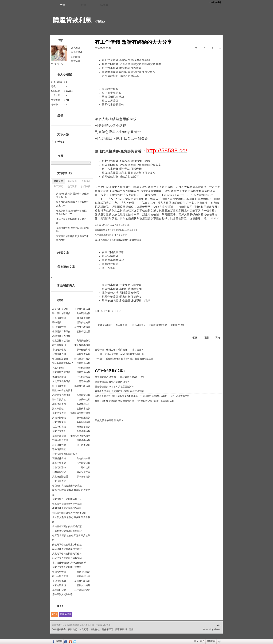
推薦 (194, 338)
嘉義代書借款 (83, 409)
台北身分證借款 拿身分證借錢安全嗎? (112, 225)
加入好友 (76, 48)
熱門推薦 (86, 186)
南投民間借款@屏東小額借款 (67, 545)
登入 (196, 641)
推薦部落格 (77, 52)
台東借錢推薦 (59, 422)
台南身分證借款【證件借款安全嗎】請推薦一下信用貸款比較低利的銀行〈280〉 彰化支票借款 (142, 396)
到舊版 (100, 22)
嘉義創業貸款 (59, 436)
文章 (63, 5)
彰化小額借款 (83, 572)
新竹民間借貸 (83, 422)
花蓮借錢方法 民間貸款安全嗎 (120, 293)
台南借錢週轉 (59, 467)
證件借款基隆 (59, 449)
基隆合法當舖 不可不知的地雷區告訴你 (124, 354)
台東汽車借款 (59, 481)
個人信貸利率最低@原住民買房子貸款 (71, 520)
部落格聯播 (66, 614)
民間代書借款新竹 (113, 105)
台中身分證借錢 (82, 309)
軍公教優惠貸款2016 (63, 363)
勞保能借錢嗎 (83, 318)
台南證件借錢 (59, 354)
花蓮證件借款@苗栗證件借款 (67, 549)
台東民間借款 (83, 313)
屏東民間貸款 (59, 431)
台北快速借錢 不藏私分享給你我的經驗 (126, 60)
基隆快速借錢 (59, 404)
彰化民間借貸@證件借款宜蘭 (67, 558)
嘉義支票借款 (59, 463)
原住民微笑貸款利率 (62, 594)
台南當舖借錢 (110, 256)
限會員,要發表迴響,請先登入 (109, 420)
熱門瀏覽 (58, 186)
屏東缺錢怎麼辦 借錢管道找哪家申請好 (126, 301)
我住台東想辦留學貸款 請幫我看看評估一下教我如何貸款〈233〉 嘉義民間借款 (134, 401)
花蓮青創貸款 (59, 590)
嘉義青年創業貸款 (113, 260)
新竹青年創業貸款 (61, 313)
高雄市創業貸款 (60, 309)
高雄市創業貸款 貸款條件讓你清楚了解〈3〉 (72, 195)
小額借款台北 (138, 325)
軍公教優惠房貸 (82, 345)
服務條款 (95, 629)
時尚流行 (123, 350)
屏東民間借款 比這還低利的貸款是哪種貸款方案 (132, 64)
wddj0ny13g (57, 63)
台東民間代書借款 (113, 252)
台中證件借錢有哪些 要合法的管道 (111, 235)
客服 (131, 629)
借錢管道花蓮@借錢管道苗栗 (67, 526)
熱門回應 (72, 186)
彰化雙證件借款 (82, 359)
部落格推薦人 (66, 285)
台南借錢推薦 (83, 458)
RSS (55, 614)
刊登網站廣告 (59, 629)
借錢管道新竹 (83, 354)
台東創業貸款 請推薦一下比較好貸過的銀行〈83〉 (120, 377)
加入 (202, 641)
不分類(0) (59, 142)
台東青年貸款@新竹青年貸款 (67, 504)
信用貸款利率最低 (61, 332)
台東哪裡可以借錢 (61, 341)
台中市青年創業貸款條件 (65, 454)
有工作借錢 (109, 268)
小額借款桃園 (59, 581)
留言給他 (76, 61)
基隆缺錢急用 (83, 404)
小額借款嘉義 (83, 377)
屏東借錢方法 (83, 350)
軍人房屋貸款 (110, 101)
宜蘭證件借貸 (110, 264)
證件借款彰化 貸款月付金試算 (120, 76)
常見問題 (84, 629)
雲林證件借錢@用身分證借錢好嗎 (69, 563)
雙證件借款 (85, 381)
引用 (206, 338)
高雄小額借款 (59, 418)
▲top (219, 625)
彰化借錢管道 (59, 386)
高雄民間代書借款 (61, 395)
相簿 (83, 5)
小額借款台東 (59, 350)
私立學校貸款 (59, 427)
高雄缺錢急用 (83, 341)
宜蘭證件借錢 (59, 458)
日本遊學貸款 (59, 472)
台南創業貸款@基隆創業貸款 (67, 531)
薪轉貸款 (57, 322)
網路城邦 (211, 641)
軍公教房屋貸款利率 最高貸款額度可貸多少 (129, 72)
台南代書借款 (83, 431)
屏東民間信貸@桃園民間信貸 (67, 554)
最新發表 (58, 181)
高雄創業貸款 (83, 395)
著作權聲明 (108, 629)
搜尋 (88, 123)
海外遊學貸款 (83, 427)
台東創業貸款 (83, 418)
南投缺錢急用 (59, 345)
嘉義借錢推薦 (83, 576)
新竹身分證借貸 (82, 327)
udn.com (217, 629)
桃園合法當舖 (59, 377)
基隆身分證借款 (82, 581)
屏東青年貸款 (83, 477)
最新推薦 (86, 181)
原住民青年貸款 (112, 93)
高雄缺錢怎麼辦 (60, 576)
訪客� (104, 5)
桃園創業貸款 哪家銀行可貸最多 (122, 297)
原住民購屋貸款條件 (80, 413)
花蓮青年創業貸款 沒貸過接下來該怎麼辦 (72, 238)
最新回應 (72, 181)
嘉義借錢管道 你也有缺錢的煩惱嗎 (112, 382)
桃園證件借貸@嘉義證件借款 (67, 508)
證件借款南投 (83, 322)
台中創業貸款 (83, 463)
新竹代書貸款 (59, 399)
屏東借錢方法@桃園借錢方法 (67, 499)
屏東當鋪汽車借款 (113, 97)
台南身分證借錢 (60, 359)
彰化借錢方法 (59, 327)
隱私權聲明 (121, 629)
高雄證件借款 (110, 89)
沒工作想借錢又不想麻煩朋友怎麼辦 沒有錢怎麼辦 (118, 240)
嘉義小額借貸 (83, 332)
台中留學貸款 (83, 445)
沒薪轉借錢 (85, 399)
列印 (218, 338)
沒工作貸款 (58, 409)
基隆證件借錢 (83, 363)
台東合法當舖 (59, 585)
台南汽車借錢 (59, 572)
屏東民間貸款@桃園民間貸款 (67, 567)
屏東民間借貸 (59, 413)
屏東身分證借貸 (60, 477)
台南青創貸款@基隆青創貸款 (67, 486)
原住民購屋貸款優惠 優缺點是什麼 (72, 221)
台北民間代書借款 (61, 381)
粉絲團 (59, 641)
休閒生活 (111, 350)
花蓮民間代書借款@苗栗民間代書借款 (71, 492)
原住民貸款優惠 (82, 590)
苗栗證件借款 (59, 445)
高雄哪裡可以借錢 (61, 336)
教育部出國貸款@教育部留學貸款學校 (71, 538)
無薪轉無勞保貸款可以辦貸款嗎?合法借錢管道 (116, 230)
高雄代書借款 (83, 440)
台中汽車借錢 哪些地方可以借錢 (122, 68)
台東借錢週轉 (59, 318)
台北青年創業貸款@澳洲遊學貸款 (69, 513)
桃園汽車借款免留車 (80, 436)
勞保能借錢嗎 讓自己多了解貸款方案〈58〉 (72, 204)
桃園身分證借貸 (82, 386)
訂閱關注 (76, 57)
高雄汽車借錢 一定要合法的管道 (122, 285)
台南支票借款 (105, 325)
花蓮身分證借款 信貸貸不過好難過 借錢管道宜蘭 (129, 359)
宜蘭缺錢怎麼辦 (60, 440)
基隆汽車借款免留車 (62, 390)
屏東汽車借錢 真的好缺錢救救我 (122, 289)
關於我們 (72, 629)
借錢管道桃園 (83, 472)
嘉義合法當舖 (83, 585)
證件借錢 (86, 467)
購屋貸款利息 (72, 20)
